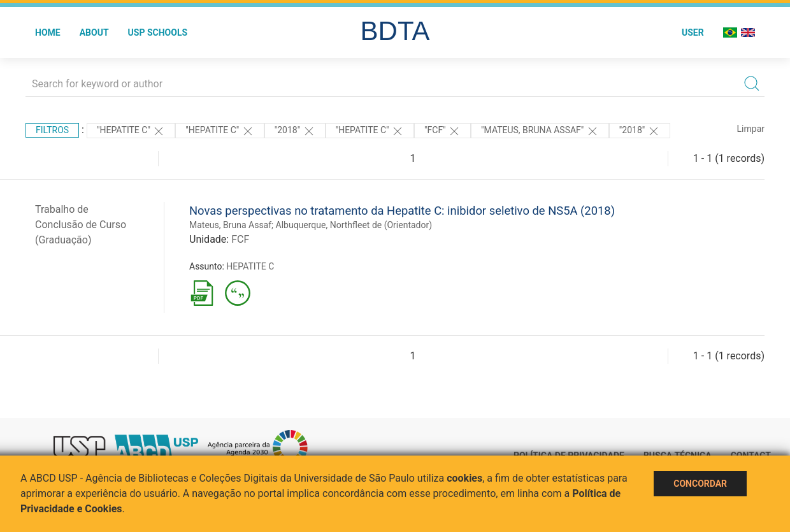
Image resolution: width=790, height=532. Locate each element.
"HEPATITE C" (131, 131)
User (693, 32)
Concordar (700, 484)
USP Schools (158, 32)
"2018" (295, 131)
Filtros (52, 130)
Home (48, 32)
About (94, 32)
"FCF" (442, 131)
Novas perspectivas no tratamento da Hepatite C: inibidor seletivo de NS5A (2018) (402, 211)
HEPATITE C (250, 266)
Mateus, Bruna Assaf (230, 225)
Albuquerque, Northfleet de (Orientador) (354, 225)
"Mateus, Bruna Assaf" (540, 131)
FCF (240, 239)
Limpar (751, 129)
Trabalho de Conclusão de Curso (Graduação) (81, 225)
